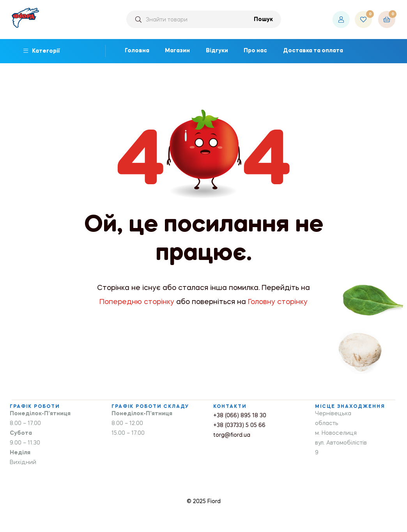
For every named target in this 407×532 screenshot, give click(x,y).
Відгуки (217, 51)
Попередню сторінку (137, 302)
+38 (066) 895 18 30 (240, 416)
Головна (137, 51)
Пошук (263, 20)
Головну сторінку (278, 302)
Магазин (177, 51)
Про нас (255, 51)
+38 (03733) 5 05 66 (239, 425)
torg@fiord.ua (232, 435)
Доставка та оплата (313, 51)
